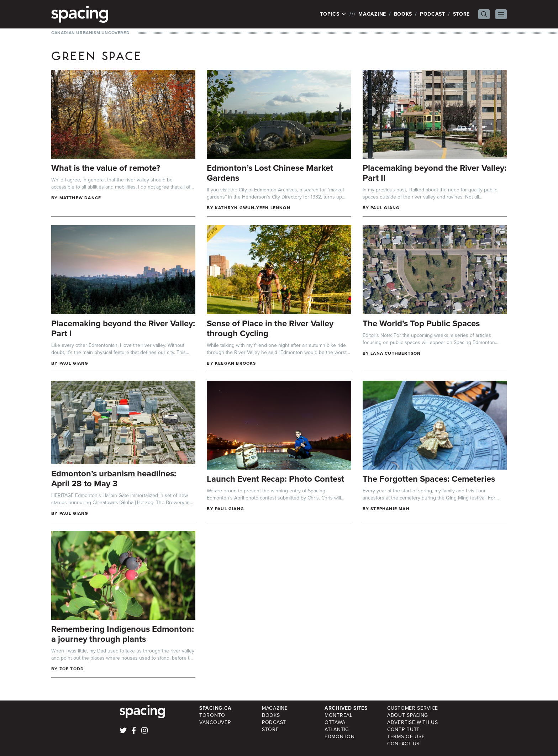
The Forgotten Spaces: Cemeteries (429, 479)
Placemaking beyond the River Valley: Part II (435, 173)
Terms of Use (406, 737)
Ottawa (335, 722)
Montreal (339, 715)
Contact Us (403, 744)
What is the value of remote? (106, 168)
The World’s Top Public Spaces (421, 323)
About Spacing (408, 715)
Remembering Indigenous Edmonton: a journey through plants (123, 634)
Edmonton (340, 737)
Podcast (433, 14)
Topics (333, 14)
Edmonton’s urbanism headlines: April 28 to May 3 (114, 479)
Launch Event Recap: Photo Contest (275, 479)
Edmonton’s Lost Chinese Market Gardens (270, 173)
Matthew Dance (80, 198)
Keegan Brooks (236, 363)
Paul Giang (385, 208)
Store (462, 14)
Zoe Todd (72, 669)
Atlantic (337, 729)
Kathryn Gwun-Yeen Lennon (253, 208)
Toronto (212, 715)
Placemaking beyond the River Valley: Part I (123, 328)
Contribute (404, 729)
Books (403, 14)
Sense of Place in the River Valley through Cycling (270, 328)
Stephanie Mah (390, 509)
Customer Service (413, 708)
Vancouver (215, 722)
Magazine (372, 14)
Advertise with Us (413, 722)
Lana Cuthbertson (396, 353)
